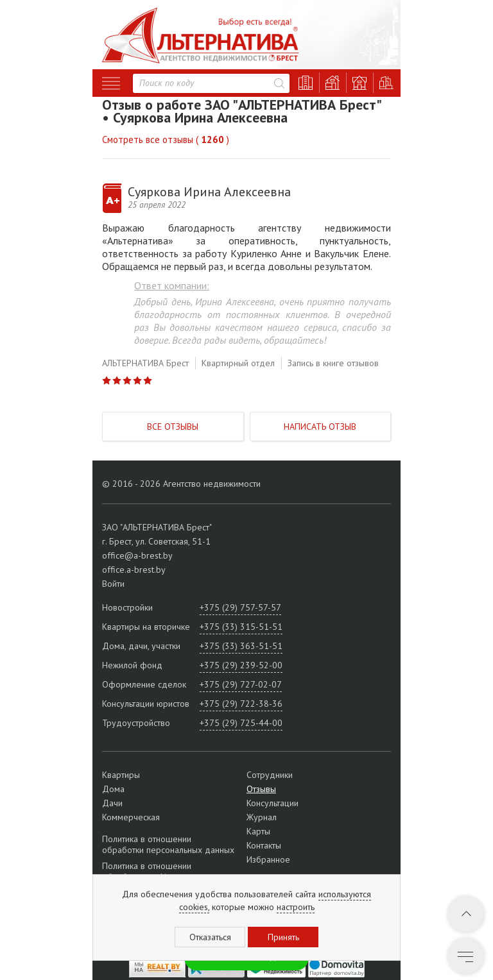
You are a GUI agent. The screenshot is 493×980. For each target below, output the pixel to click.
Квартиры (121, 775)
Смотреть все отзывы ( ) (166, 139)
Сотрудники (270, 775)
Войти (113, 584)
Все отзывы (173, 427)
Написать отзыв (320, 427)
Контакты (264, 845)
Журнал (262, 817)
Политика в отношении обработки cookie (147, 871)
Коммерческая (131, 817)
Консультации (272, 803)
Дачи (112, 803)
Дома (113, 789)
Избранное (268, 859)
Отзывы (261, 789)
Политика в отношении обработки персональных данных (168, 845)
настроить (296, 907)
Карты (258, 831)
